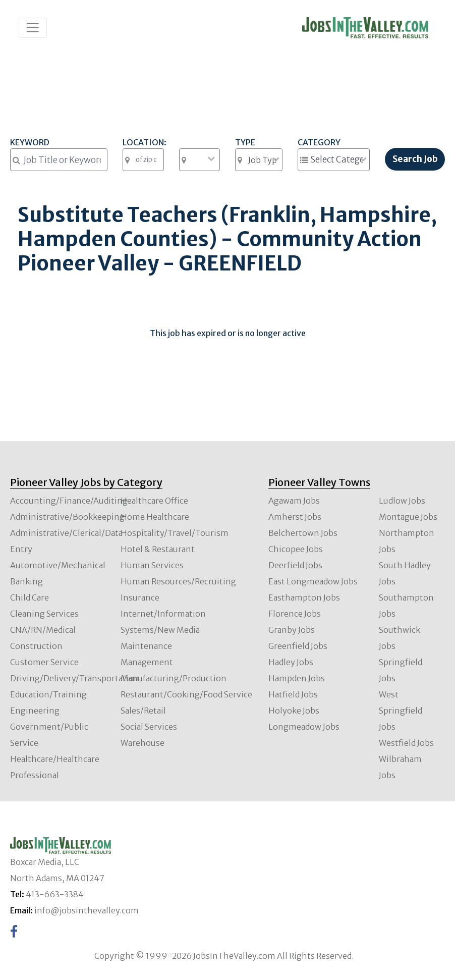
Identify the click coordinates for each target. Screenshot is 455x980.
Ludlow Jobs (402, 501)
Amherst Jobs (295, 517)
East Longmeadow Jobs (313, 581)
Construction (36, 646)
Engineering (35, 711)
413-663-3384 (55, 894)
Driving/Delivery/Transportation (75, 678)
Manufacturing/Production (174, 678)
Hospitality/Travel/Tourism (175, 533)
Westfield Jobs (406, 743)
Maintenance (146, 646)
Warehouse (143, 743)
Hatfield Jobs (293, 694)
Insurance (140, 597)
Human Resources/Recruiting (178, 581)
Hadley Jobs (291, 662)
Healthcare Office (154, 501)
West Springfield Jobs (401, 711)
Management (147, 662)
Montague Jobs (408, 517)
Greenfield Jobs (298, 646)
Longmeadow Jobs (304, 727)
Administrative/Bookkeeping (67, 517)
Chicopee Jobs (296, 549)
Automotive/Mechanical (58, 565)
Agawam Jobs (294, 501)
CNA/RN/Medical (43, 630)
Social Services (149, 727)
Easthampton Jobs (304, 597)
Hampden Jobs (297, 678)
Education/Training (48, 694)
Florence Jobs (295, 614)
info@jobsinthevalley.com (87, 910)
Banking (26, 581)
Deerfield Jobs (295, 565)
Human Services (152, 565)
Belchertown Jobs (303, 533)
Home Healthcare (155, 517)
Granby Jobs (292, 630)
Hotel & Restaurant (158, 549)
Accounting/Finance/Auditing (69, 501)
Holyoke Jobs (294, 711)
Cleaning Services (44, 614)
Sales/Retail (143, 711)
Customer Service (44, 662)
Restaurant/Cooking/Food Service (186, 694)
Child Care (30, 597)
